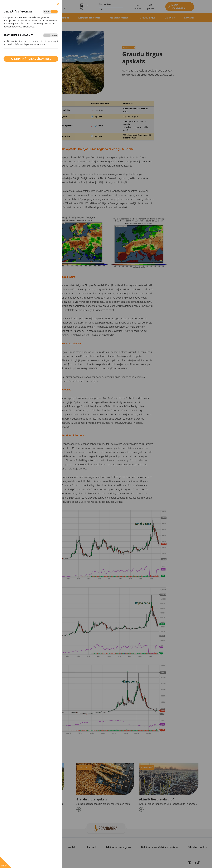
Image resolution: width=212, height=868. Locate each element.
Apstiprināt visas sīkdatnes (31, 59)
